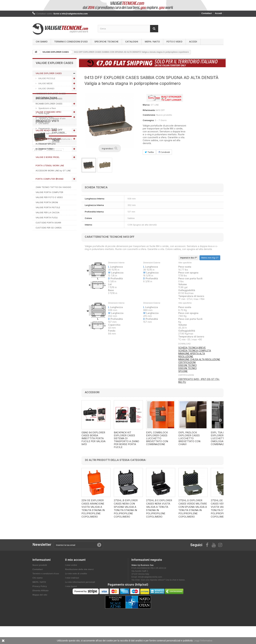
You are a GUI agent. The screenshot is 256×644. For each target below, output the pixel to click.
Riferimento (149, 110)
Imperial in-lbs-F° (189, 258)
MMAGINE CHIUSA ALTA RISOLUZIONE (199, 359)
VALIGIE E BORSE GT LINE (48, 139)
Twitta (149, 152)
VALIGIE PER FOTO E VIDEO (49, 197)
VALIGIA (38, 366)
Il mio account (75, 560)
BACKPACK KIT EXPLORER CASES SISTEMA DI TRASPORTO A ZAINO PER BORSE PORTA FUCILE (126, 440)
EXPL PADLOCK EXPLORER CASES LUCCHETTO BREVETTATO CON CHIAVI (189, 438)
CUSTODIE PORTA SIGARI (48, 223)
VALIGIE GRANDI (46, 89)
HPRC (61, 351)
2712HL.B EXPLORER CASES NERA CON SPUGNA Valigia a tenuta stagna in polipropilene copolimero (126, 508)
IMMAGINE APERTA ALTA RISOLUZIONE (192, 355)
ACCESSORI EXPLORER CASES (51, 94)
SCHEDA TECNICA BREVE (192, 348)
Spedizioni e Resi (47, 249)
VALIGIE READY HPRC (46, 130)
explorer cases (54, 346)
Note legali (44, 254)
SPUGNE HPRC (43, 122)
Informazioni (46, 240)
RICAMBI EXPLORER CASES (49, 104)
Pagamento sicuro (48, 269)
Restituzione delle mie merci (79, 569)
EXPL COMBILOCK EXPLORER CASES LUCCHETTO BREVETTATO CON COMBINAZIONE (157, 438)
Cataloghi (132, 42)
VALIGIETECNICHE (44, 351)
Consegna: (148, 120)
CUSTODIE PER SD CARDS (49, 228)
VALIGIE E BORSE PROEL (48, 157)
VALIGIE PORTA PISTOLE (48, 207)
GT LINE (38, 346)
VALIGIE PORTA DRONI (47, 202)
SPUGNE (183, 371)
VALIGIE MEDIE (45, 83)
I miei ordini (71, 565)
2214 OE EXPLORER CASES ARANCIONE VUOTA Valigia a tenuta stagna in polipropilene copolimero (93, 508)
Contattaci (207, 13)
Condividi (164, 152)
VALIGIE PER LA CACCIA (48, 213)
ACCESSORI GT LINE (46, 144)
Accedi (218, 13)
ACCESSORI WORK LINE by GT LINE (53, 171)
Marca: (146, 105)
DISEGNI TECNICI (187, 365)
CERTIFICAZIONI (187, 362)
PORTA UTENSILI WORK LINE (50, 166)
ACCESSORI (53, 361)
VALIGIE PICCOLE (46, 78)
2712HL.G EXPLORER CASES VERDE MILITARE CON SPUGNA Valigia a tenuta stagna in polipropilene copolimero (193, 508)
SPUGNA (39, 361)
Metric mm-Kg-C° (210, 258)
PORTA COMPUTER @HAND (50, 179)
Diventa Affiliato (46, 289)
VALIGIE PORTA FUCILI (47, 218)
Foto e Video (174, 42)
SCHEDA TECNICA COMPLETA (195, 351)
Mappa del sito (40, 595)
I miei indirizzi (72, 578)
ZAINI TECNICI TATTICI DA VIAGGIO (53, 187)
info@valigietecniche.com (150, 577)
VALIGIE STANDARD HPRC (48, 112)
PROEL (67, 361)
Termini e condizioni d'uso (71, 42)
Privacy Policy (45, 284)
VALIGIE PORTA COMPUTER (49, 192)
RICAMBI (39, 356)
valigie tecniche (56, 356)
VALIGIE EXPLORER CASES (49, 73)
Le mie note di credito (76, 574)
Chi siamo (42, 42)
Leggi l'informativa (203, 641)
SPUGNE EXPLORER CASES (49, 99)
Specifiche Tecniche (106, 42)
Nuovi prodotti (40, 565)
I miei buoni (71, 586)
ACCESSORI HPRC (44, 117)
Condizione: (149, 115)
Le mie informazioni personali (80, 582)
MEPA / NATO (152, 42)
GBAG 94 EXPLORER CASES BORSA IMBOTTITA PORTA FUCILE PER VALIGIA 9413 (93, 438)
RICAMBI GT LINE (44, 149)
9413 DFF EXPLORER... (59, 312)
